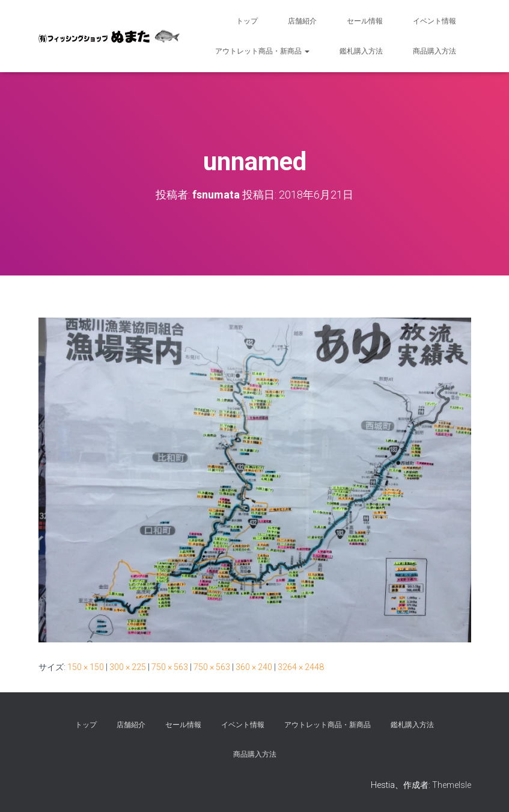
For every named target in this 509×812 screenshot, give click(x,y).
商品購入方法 (434, 51)
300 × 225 (128, 667)
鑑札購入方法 (361, 51)
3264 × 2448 (301, 667)
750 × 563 (170, 667)
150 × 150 (86, 667)
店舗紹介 (302, 21)
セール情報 (365, 21)
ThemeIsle (452, 785)
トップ (247, 21)
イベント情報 (434, 21)
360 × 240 (254, 667)
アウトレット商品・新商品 (262, 51)
